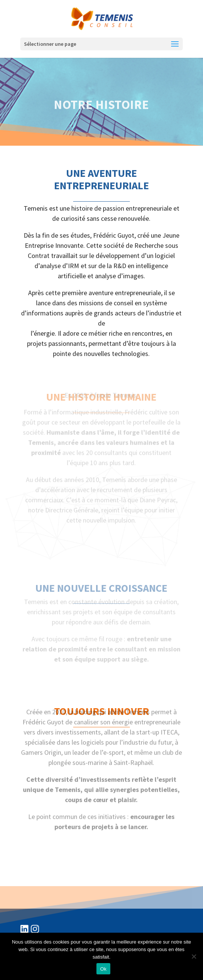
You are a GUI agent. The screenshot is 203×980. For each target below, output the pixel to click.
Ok (103, 969)
